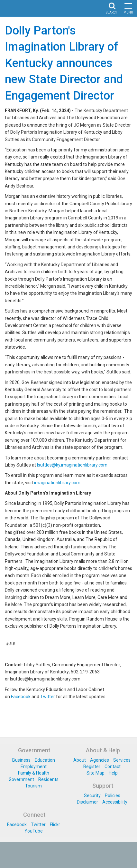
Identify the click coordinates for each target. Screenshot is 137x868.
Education (45, 760)
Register (92, 767)
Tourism (33, 786)
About (80, 760)
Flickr (55, 825)
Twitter (48, 697)
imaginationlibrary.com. (58, 483)
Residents (48, 779)
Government (21, 779)
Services (122, 760)
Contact (113, 767)
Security (92, 796)
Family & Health (34, 773)
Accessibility (115, 802)
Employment (34, 767)
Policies (113, 796)
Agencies (100, 760)
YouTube (34, 831)
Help (113, 773)
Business (21, 760)
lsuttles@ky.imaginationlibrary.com (72, 465)
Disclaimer (87, 802)
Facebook (21, 697)
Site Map (96, 773)
